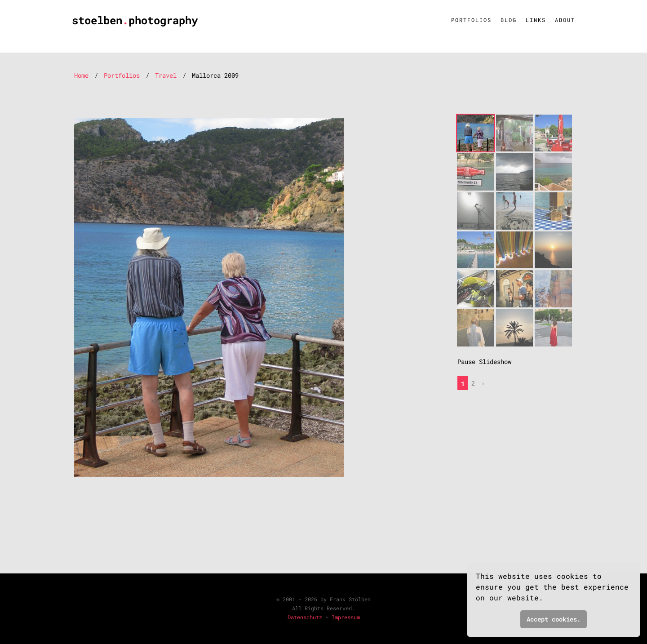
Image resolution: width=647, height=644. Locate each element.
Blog (509, 20)
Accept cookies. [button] (554, 619)
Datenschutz (305, 617)
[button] (549, 599)
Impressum (346, 617)
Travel (166, 75)
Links (536, 20)
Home (81, 75)
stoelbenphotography (135, 20)
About (565, 20)
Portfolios (471, 20)
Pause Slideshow (484, 362)
